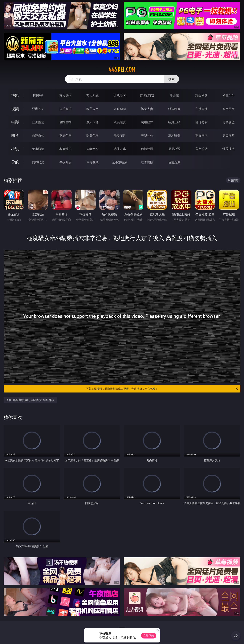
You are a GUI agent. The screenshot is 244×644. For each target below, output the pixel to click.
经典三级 (174, 122)
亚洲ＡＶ (38, 109)
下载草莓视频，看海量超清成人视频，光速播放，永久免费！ (162, 389)
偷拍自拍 (65, 122)
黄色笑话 (201, 149)
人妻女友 (92, 149)
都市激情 (38, 149)
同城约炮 (38, 162)
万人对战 (92, 95)
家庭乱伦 (65, 149)
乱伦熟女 (201, 122)
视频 (15, 109)
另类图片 (229, 135)
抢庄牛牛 (229, 95)
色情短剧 (174, 162)
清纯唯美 (174, 135)
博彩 (15, 95)
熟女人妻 (147, 109)
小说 (15, 149)
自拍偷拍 (65, 109)
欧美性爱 (120, 122)
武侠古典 (120, 149)
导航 (15, 162)
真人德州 (65, 95)
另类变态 (229, 122)
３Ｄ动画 (120, 109)
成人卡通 (92, 122)
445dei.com (122, 69)
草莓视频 (92, 162)
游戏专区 (120, 95)
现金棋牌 (201, 95)
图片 (15, 135)
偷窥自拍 (38, 135)
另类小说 (174, 149)
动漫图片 (120, 135)
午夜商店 (65, 162)
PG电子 (38, 95)
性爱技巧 (229, 149)
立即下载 (149, 636)
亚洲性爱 (38, 122)
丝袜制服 (174, 109)
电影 (15, 122)
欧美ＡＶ (92, 109)
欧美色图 (92, 135)
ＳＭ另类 (229, 109)
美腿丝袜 (147, 135)
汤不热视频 (120, 162)
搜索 (172, 79)
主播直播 (201, 109)
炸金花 (174, 95)
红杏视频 (147, 162)
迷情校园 (147, 149)
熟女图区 (201, 135)
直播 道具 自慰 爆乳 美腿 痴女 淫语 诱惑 (30, 400)
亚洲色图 (65, 135)
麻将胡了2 (147, 95)
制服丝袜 (147, 122)
